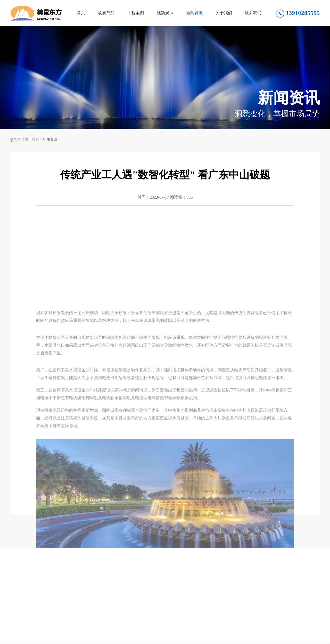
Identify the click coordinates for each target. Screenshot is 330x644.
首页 (81, 13)
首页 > (38, 139)
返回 (165, 499)
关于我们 (224, 13)
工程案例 (136, 13)
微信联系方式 (300, 633)
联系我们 (253, 13)
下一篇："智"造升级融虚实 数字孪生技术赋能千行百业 (237, 499)
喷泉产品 (106, 13)
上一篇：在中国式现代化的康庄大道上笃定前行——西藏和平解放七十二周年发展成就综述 (94, 504)
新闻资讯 (194, 13)
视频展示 (165, 13)
